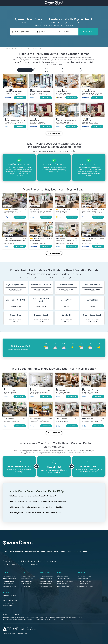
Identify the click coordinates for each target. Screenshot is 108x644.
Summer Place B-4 (35, 121)
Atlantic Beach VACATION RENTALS (67, 290)
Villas (23, 573)
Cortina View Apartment (84, 576)
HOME (5, 552)
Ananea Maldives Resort (9, 595)
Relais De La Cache (8, 581)
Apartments (82, 573)
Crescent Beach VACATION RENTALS (41, 321)
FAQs (85, 552)
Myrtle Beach (8, 95)
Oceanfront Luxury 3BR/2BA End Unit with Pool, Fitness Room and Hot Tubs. (66, 121)
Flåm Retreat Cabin (63, 576)
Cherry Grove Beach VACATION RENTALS (92, 321)
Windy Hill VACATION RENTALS (67, 321)
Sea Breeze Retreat (61, 92)
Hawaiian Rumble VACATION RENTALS (92, 290)
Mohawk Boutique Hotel (9, 579)
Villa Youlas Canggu (26, 581)
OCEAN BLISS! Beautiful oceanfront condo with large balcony (66, 392)
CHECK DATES (20, 98)
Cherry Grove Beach (42, 95)
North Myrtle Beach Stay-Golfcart (14, 92)
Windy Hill (14, 124)
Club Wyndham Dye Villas (89, 92)
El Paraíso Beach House (46, 576)
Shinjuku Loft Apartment (84, 581)
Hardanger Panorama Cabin (65, 581)
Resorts (6, 592)
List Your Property (16, 552)
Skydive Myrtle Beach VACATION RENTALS (16, 290)
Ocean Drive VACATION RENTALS (16, 321)
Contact (78, 552)
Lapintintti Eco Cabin (63, 586)
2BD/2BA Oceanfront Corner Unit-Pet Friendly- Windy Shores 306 (15, 121)
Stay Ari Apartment (83, 579)
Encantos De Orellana (46, 586)
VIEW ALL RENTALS (54, 133)
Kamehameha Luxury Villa (28, 576)
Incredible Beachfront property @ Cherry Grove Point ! (65, 421)
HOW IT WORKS (47, 552)
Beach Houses (45, 573)
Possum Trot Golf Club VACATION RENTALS (41, 290)
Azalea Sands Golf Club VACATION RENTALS (41, 306)
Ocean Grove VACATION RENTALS (67, 306)
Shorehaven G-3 (86, 121)
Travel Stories (60, 552)
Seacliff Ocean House (46, 581)
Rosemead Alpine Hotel (9, 586)
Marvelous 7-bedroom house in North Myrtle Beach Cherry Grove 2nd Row (40, 92)
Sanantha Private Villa (27, 579)
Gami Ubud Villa (25, 586)
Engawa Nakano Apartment (85, 586)
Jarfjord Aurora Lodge (64, 579)
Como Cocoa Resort (8, 603)
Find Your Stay (88, 32)
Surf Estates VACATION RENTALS (92, 306)
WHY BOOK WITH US (32, 552)
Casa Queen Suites (8, 584)
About (70, 552)
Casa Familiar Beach (45, 584)
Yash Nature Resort (8, 598)
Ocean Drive (66, 394)
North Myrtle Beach (16, 95)
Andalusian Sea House (46, 579)
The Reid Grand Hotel (9, 576)
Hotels (5, 573)
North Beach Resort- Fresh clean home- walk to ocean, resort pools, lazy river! (93, 392)
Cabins (60, 573)
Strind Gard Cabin (62, 584)
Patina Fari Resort (8, 606)
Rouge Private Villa (26, 584)
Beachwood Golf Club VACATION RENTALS (16, 306)
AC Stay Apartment (83, 584)
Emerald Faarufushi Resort (10, 601)
